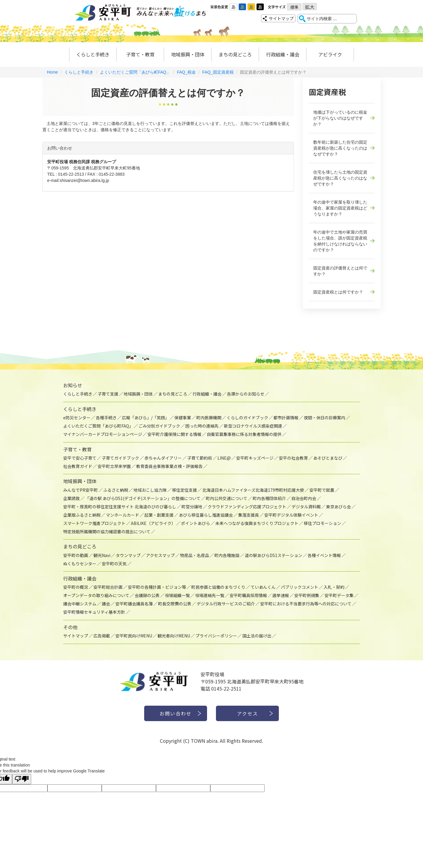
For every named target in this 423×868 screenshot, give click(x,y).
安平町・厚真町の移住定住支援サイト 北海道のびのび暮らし (120, 507)
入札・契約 (334, 587)
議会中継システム (80, 604)
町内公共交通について (227, 498)
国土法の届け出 (257, 636)
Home (52, 72)
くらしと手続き (93, 54)
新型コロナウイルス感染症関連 (253, 426)
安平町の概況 (76, 587)
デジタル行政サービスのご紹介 (226, 604)
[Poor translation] (22, 779)
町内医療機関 (209, 418)
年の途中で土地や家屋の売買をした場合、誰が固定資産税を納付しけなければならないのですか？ (340, 241)
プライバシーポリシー (216, 636)
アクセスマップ (160, 555)
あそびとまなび (328, 458)
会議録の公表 (147, 595)
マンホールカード (123, 515)
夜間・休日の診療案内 (325, 418)
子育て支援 (108, 394)
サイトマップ (281, 18)
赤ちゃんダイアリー (163, 458)
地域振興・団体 (188, 54)
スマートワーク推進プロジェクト (94, 523)
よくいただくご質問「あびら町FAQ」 (135, 72)
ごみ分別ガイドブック (159, 426)
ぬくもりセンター (80, 564)
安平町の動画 (76, 555)
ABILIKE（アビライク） (153, 523)
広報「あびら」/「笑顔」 (145, 418)
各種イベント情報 (324, 555)
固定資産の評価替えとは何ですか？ (340, 271)
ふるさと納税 (116, 490)
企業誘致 (71, 498)
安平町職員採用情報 (248, 595)
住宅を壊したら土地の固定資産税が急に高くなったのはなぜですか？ (340, 178)
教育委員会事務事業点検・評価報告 (169, 466)
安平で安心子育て (80, 458)
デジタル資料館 (306, 507)
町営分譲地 (192, 507)
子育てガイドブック (120, 458)
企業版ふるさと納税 (82, 515)
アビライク (330, 54)
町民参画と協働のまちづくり (218, 587)
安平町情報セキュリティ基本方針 (94, 612)
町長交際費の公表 (175, 604)
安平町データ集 (339, 595)
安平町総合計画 (108, 587)
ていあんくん (263, 587)
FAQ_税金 (186, 72)
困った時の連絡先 (202, 426)
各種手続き (106, 418)
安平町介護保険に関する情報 (174, 434)
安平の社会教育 (293, 458)
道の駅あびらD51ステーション (273, 555)
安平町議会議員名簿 (134, 604)
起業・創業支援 (159, 515)
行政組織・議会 (283, 54)
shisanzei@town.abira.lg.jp (84, 180)
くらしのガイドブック (247, 418)
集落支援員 (249, 515)
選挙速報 (281, 595)
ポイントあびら (195, 523)
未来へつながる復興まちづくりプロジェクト (257, 523)
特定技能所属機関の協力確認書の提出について (107, 531)
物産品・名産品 (195, 555)
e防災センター (77, 418)
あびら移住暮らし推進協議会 (206, 515)
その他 (70, 627)
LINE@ (224, 458)
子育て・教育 (140, 54)
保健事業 (183, 418)
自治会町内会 (304, 498)
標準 (294, 7)
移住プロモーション (322, 523)
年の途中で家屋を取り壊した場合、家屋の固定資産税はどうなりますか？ (340, 208)
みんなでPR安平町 (81, 490)
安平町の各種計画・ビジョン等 (157, 587)
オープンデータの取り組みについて (96, 595)
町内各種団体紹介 (269, 498)
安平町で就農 (322, 490)
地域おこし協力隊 (150, 490)
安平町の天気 (114, 564)
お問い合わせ (176, 713)
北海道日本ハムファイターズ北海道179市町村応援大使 (253, 490)
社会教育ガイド (78, 466)
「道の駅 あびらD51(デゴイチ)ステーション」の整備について (143, 498)
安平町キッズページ (255, 458)
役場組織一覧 (177, 595)
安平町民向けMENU (134, 636)
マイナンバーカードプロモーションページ (103, 434)
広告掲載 (102, 636)
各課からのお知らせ (246, 394)
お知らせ (73, 385)
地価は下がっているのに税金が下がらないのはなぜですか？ (340, 118)
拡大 (310, 7)
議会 (106, 604)
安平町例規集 (307, 595)
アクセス (248, 713)
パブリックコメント (300, 587)
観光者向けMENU (174, 636)
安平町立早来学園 (114, 466)
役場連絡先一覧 (210, 595)
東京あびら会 (338, 507)
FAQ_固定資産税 (218, 72)
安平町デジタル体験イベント (291, 515)
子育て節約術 (200, 458)
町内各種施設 (227, 555)
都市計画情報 (286, 418)
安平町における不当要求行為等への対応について (306, 604)
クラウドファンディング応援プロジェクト (247, 507)
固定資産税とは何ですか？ (338, 292)
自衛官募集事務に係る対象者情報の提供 (244, 434)
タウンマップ (128, 555)
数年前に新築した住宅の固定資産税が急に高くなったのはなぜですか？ (340, 148)
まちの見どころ (235, 54)
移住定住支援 (185, 490)
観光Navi (102, 555)
